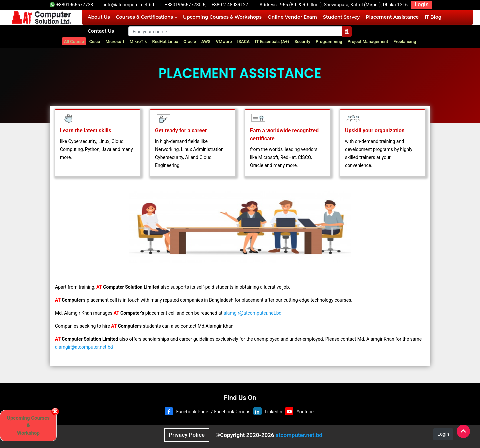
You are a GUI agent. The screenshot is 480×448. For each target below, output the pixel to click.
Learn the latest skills (86, 130)
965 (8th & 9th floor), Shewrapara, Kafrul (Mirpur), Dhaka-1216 (344, 5)
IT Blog (433, 17)
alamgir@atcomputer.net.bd (253, 313)
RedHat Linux (165, 41)
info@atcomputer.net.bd (129, 5)
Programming (329, 41)
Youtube (305, 412)
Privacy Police (187, 435)
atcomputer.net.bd (299, 435)
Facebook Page (192, 412)
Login (422, 4)
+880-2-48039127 (230, 5)
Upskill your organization (375, 130)
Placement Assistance (392, 17)
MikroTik (138, 41)
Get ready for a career (181, 130)
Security (302, 41)
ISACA (243, 41)
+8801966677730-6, (185, 5)
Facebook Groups (232, 412)
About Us (99, 17)
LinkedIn (273, 412)
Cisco (95, 41)
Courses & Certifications (146, 17)
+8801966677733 (71, 5)
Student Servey (341, 17)
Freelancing (405, 41)
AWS (206, 41)
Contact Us (101, 31)
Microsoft (115, 41)
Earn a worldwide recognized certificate (284, 134)
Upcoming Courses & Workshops (222, 17)
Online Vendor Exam (292, 17)
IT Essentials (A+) (272, 41)
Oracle (190, 41)
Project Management (368, 41)
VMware (224, 41)
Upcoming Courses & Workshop (28, 425)
